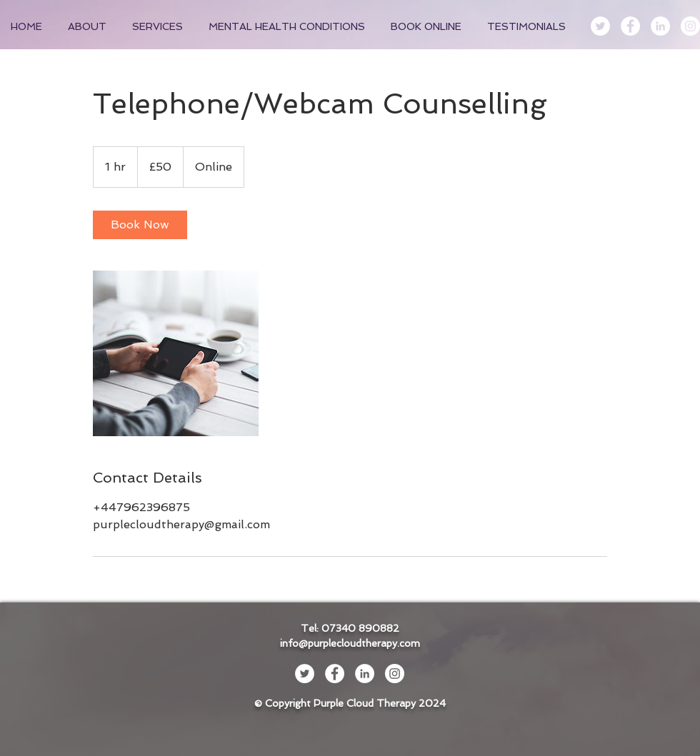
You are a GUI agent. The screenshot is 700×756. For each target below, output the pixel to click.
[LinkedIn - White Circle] (660, 26)
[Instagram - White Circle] (690, 26)
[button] (160, 26)
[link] (140, 225)
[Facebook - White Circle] (630, 26)
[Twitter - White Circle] (600, 26)
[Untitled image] (176, 353)
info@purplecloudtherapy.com (350, 643)
